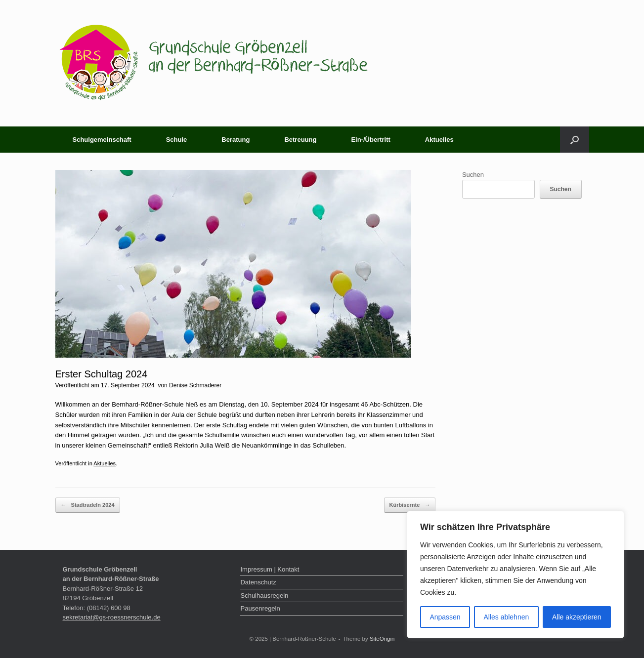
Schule (177, 140)
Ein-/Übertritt (370, 140)
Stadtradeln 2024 (88, 505)
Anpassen (445, 617)
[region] (515, 575)
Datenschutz (258, 582)
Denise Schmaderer (195, 385)
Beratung (236, 140)
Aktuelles (439, 140)
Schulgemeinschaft (102, 140)
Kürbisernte (410, 505)
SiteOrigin (382, 639)
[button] (575, 140)
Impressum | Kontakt (270, 569)
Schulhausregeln (264, 596)
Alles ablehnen (506, 617)
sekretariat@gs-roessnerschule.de (112, 617)
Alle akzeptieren (577, 617)
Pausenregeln (260, 608)
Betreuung (300, 140)
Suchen (473, 175)
